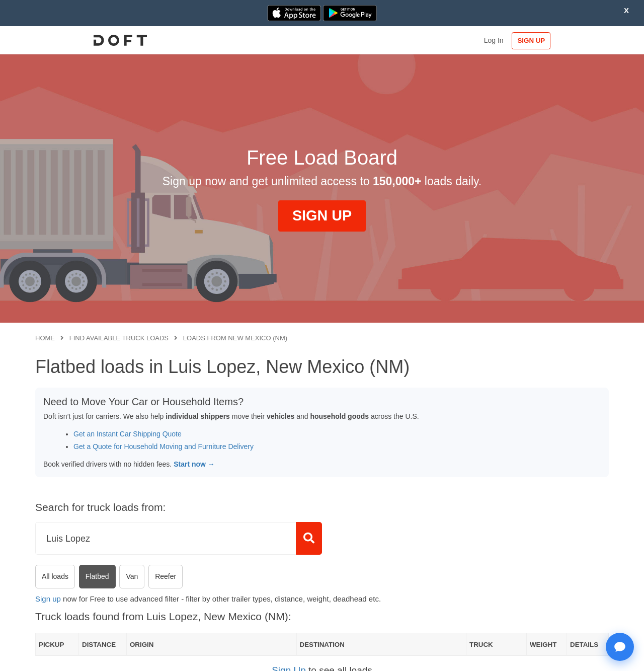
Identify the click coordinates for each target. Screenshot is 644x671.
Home (45, 338)
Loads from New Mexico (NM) (235, 338)
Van (132, 576)
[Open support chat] (620, 647)
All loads (55, 576)
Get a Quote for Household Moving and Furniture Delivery (164, 446)
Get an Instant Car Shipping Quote (128, 434)
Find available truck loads (119, 338)
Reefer (166, 576)
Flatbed (97, 576)
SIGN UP (576, 41)
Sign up (48, 599)
